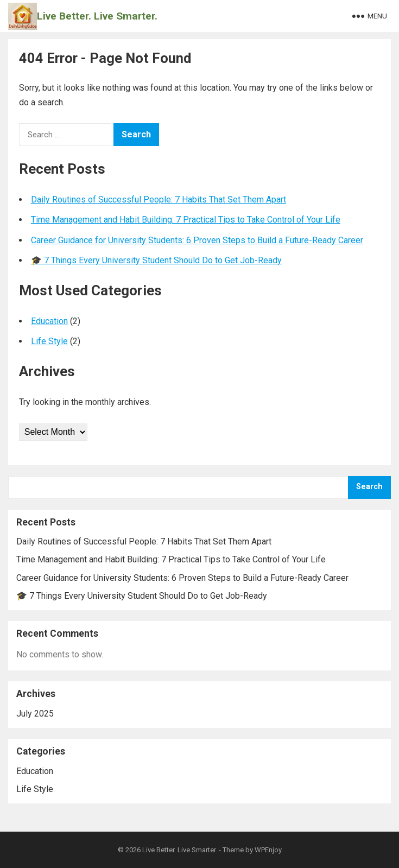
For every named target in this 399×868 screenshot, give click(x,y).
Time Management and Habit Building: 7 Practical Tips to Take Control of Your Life (186, 220)
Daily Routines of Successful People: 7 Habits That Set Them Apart (159, 199)
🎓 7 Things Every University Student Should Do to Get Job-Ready (156, 260)
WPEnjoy (268, 850)
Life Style (49, 341)
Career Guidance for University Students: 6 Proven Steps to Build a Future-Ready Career (197, 240)
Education (49, 321)
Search (369, 487)
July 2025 (35, 714)
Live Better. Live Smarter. (97, 16)
